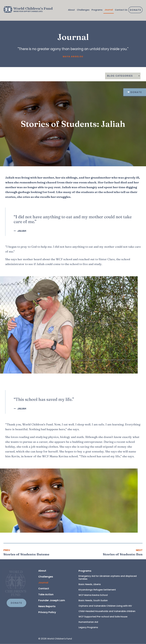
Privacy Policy (47, 612)
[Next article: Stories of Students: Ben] (123, 552)
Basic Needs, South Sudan (93, 600)
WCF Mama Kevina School (93, 595)
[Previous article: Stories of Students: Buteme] (26, 552)
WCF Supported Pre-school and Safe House (103, 617)
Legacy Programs (88, 627)
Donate (135, 10)
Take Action (46, 594)
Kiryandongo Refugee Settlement (97, 590)
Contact (44, 588)
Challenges (83, 10)
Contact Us (121, 10)
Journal (109, 10)
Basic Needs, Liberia (90, 584)
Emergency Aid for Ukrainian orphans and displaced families (108, 577)
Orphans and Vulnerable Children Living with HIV (105, 606)
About (71, 10)
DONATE (16, 603)
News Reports (47, 606)
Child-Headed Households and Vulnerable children (107, 611)
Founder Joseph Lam (52, 600)
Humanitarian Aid (88, 622)
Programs (97, 10)
